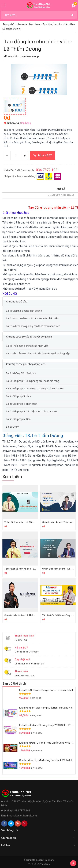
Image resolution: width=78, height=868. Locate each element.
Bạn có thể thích (14, 683)
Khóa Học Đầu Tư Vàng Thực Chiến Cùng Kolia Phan (48, 743)
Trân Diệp (45, 864)
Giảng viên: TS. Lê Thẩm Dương (33, 436)
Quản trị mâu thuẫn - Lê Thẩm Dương (23, 615)
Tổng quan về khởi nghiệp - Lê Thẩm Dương (27, 569)
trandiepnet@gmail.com (23, 816)
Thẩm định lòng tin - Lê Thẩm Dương (23, 522)
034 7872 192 (47, 170)
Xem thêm (12, 477)
